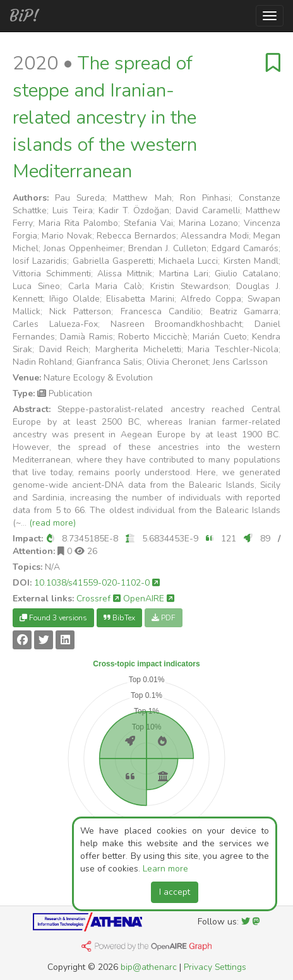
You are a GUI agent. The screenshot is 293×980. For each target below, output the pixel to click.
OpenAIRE (149, 599)
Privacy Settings (215, 967)
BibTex (119, 618)
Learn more (165, 869)
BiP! (24, 16)
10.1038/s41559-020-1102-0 (97, 583)
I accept (175, 892)
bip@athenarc (149, 967)
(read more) (52, 523)
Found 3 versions (53, 618)
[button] (51, 539)
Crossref (99, 599)
